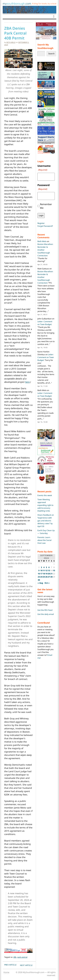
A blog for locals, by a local (44, 4)
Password (44, 187)
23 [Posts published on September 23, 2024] (39, 577)
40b (15, 957)
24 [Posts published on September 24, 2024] (41, 577)
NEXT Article (26, 965)
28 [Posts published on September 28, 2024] (51, 577)
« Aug (40, 583)
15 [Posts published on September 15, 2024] (54, 570)
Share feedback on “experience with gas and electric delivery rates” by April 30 (46, 521)
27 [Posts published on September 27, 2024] (49, 577)
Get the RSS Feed (45, 610)
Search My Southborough (45, 46)
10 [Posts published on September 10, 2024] (41, 570)
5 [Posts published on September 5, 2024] (46, 567)
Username (44, 168)
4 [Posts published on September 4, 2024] (44, 567)
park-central (22, 957)
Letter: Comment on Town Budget (45, 323)
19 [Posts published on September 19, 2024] (46, 574)
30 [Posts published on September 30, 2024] (39, 580)
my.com (17, 4)
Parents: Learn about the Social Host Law (44, 540)
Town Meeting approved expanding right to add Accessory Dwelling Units (45, 505)
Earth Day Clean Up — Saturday (46, 532)
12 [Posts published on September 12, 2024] (46, 570)
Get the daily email (46, 614)
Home (6, 972)
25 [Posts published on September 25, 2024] (44, 577)
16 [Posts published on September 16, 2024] (39, 574)
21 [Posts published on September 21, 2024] (51, 574)
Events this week (45, 495)
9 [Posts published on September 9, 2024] (39, 570)
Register (41, 223)
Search (51, 54)
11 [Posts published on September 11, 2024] (44, 570)
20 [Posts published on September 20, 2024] (49, 574)
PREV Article (10, 965)
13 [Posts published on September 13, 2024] (49, 570)
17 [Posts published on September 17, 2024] (41, 574)
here (27, 382)
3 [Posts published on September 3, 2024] (41, 567)
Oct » (47, 583)
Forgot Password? (45, 226)
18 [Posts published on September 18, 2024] (44, 574)
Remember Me (46, 206)
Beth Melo (11, 42)
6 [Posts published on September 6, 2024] (49, 567)
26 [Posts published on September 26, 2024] (46, 577)
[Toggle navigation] (54, 16)
